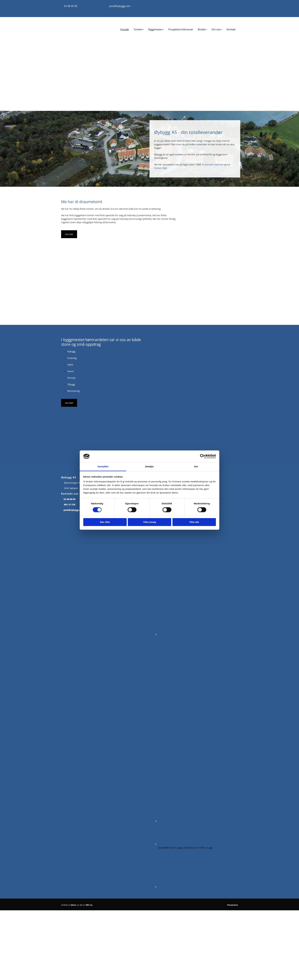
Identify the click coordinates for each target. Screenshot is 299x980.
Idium (73, 905)
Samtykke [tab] (103, 466)
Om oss (216, 29)
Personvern (233, 905)
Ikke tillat (105, 522)
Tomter (138, 29)
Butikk (202, 29)
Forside (125, 29)
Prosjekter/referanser (181, 29)
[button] (69, 234)
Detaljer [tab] (149, 466)
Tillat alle (194, 522)
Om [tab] (196, 466)
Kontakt (231, 29)
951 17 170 (70, 505)
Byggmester (155, 29)
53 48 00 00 (71, 6)
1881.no (89, 905)
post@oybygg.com (120, 6)
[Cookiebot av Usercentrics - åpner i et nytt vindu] (202, 456)
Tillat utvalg (149, 522)
